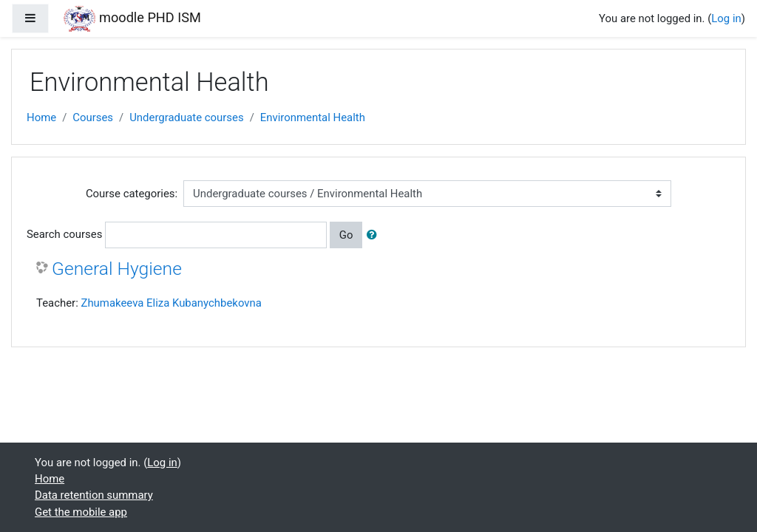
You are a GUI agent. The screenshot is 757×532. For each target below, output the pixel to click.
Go (346, 235)
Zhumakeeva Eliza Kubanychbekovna (171, 303)
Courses (93, 117)
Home (41, 117)
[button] (375, 235)
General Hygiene (117, 269)
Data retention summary (94, 495)
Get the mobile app (81, 512)
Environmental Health (313, 117)
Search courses (64, 234)
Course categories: (132, 194)
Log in (726, 18)
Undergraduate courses (186, 117)
